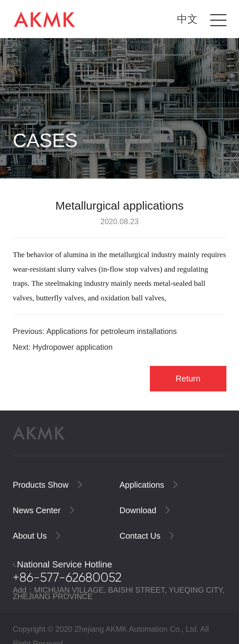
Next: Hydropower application (62, 347)
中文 (187, 19)
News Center (43, 510)
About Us (36, 536)
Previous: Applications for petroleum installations (95, 331)
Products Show (47, 485)
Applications (149, 485)
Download (145, 510)
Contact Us (147, 536)
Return (188, 379)
